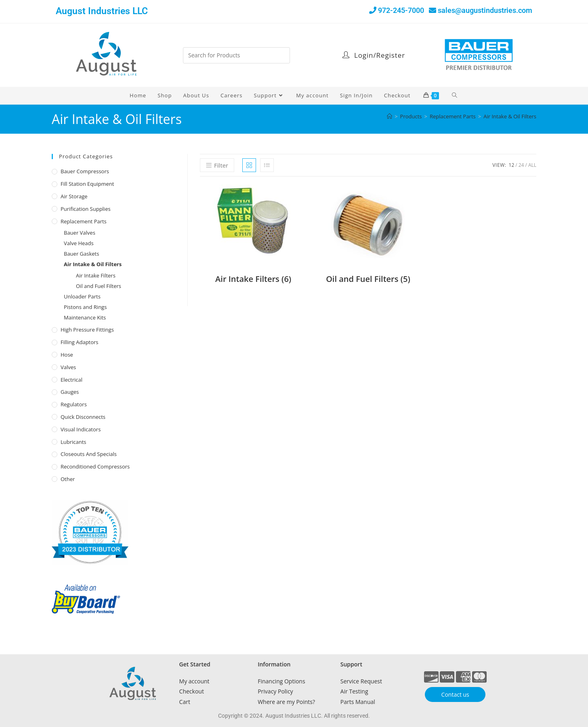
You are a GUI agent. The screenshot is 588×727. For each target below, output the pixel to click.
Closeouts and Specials (89, 454)
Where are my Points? (286, 702)
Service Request (361, 681)
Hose (67, 355)
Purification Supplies (86, 209)
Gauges (70, 392)
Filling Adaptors (80, 342)
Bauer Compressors (85, 171)
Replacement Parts (84, 221)
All (532, 165)
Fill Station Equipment (87, 184)
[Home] (390, 116)
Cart (185, 702)
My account (194, 681)
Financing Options (281, 681)
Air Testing (354, 691)
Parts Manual (358, 702)
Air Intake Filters (96, 275)
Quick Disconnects (83, 417)
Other (68, 479)
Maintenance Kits (85, 317)
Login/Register (374, 55)
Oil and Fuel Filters (99, 286)
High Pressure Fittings (87, 330)
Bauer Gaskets (81, 254)
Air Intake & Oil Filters (510, 116)
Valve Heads (79, 243)
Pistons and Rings (85, 307)
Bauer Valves (80, 233)
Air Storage (74, 196)
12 (512, 165)
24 (521, 165)
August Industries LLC (102, 11)
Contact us (455, 694)
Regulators (74, 404)
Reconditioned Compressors (95, 466)
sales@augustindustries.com (485, 10)
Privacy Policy (275, 691)
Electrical (71, 380)
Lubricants (73, 442)
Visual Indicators (81, 429)
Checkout (192, 691)
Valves (68, 367)
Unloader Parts (82, 296)
